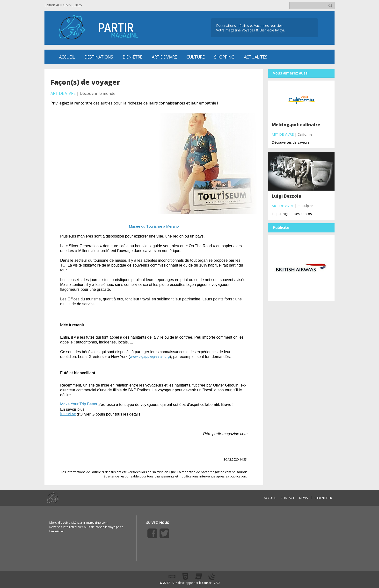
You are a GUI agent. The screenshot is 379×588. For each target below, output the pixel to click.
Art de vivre (164, 57)
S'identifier (323, 498)
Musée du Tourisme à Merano (154, 226)
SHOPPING (224, 57)
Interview (68, 414)
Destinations (99, 57)
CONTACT (288, 498)
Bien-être (132, 57)
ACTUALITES (255, 57)
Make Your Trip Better (79, 404)
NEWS (304, 498)
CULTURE (195, 57)
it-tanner (205, 583)
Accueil (67, 57)
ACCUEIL (270, 498)
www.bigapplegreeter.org (150, 356)
